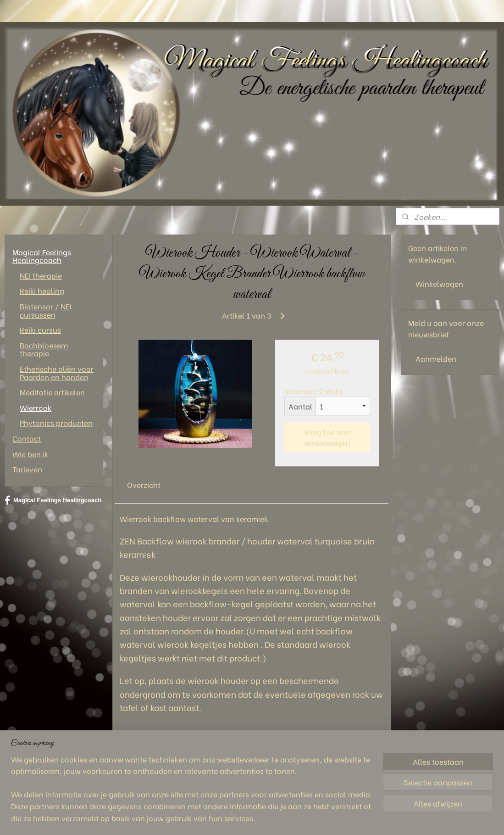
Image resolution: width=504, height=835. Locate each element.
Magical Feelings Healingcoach (42, 256)
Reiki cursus (40, 329)
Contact (27, 438)
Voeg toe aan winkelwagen (328, 437)
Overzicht (144, 485)
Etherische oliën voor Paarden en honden (57, 373)
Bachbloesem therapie (44, 349)
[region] (191, 794)
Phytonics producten (56, 423)
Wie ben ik (30, 454)
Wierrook (36, 407)
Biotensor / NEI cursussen (46, 310)
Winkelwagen (439, 283)
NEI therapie (41, 275)
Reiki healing (42, 290)
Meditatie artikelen (52, 392)
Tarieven (27, 469)
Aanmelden (436, 358)
